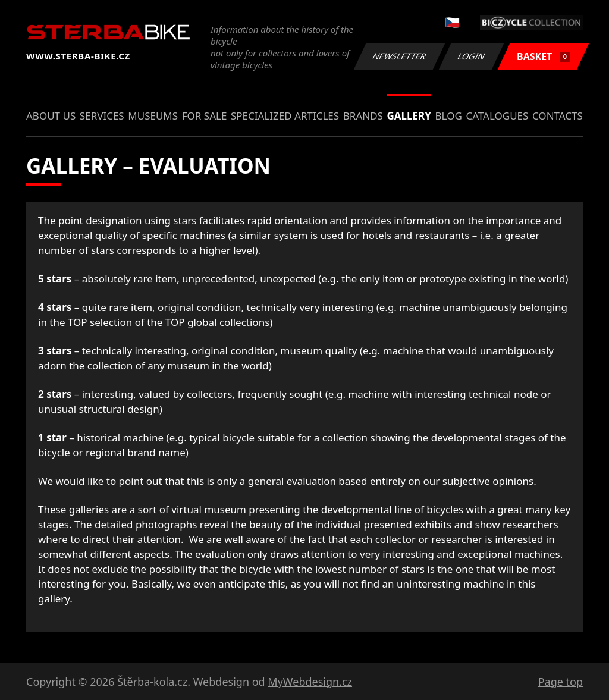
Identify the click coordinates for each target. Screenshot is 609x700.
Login (472, 56)
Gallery (409, 116)
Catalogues (497, 116)
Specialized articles (285, 116)
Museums (153, 116)
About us (51, 116)
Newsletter (399, 56)
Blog (449, 116)
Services (102, 116)
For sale (205, 116)
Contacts (558, 116)
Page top (561, 682)
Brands (363, 116)
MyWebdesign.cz (310, 682)
